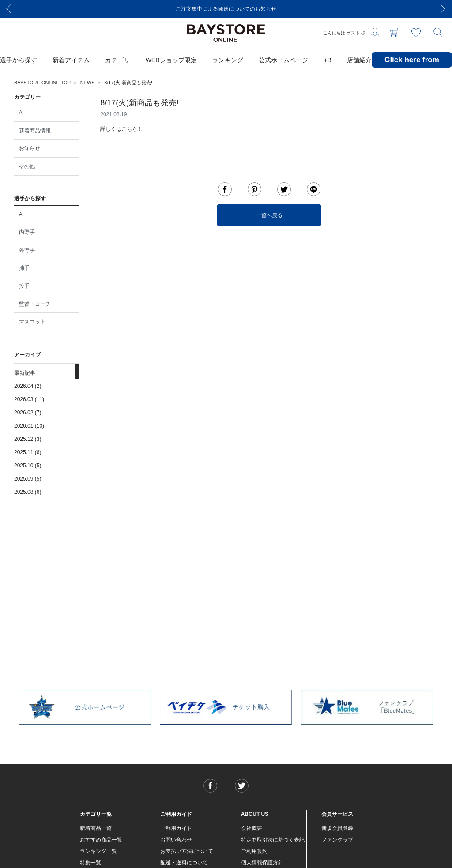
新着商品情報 (35, 131)
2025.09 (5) (28, 479)
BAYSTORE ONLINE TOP (42, 83)
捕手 (24, 268)
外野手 (27, 250)
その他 (27, 166)
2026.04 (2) (28, 386)
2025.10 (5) (28, 466)
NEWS (88, 83)
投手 (24, 286)
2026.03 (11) (29, 399)
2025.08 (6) (28, 492)
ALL (24, 113)
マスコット (32, 322)
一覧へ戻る (269, 215)
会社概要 (252, 828)
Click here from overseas (412, 66)
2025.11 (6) (28, 452)
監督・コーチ (35, 304)
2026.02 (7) (28, 413)
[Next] (443, 9)
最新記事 (25, 373)
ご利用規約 (254, 851)
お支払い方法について (187, 851)
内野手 (27, 232)
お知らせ (30, 148)
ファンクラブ (337, 840)
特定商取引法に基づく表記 (273, 840)
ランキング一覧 (98, 851)
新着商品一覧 (96, 828)
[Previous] (9, 9)
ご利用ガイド (176, 828)
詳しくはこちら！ (121, 129)
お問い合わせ (176, 840)
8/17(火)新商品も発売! (128, 83)
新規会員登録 (337, 828)
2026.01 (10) (29, 426)
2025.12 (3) (28, 439)
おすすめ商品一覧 (101, 840)
